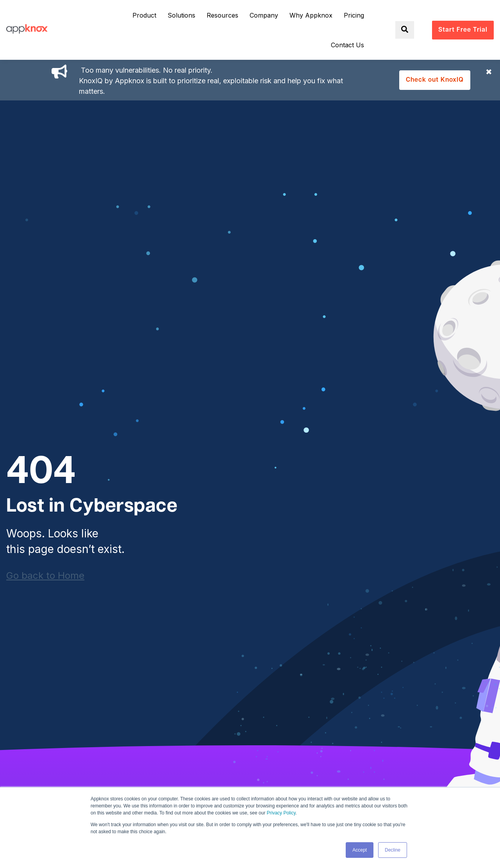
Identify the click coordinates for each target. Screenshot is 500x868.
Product (144, 15)
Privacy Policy (281, 813)
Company (264, 15)
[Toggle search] (405, 30)
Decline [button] (393, 850)
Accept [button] (360, 850)
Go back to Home (45, 575)
